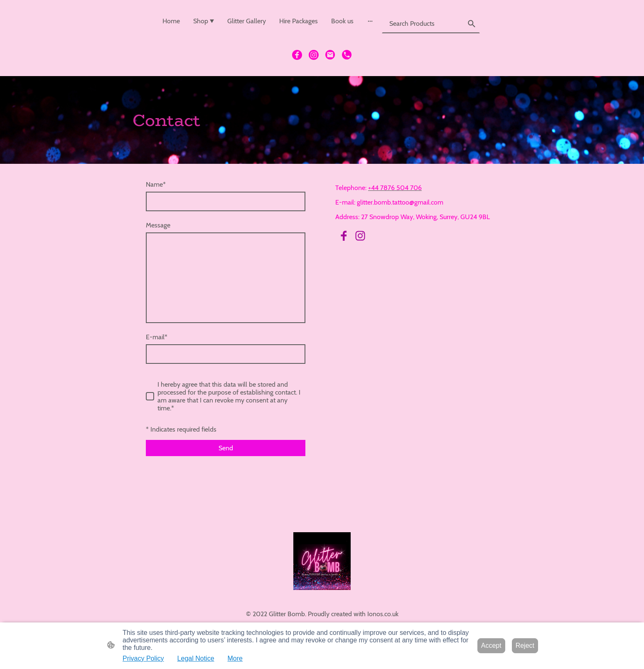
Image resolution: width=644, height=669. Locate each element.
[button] (472, 24)
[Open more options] (370, 21)
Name (156, 184)
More (235, 658)
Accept (491, 646)
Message (158, 225)
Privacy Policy (143, 658)
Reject (525, 646)
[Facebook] (297, 55)
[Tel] (347, 55)
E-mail (157, 337)
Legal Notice (196, 658)
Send (226, 448)
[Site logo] (322, 561)
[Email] (330, 55)
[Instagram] (314, 55)
